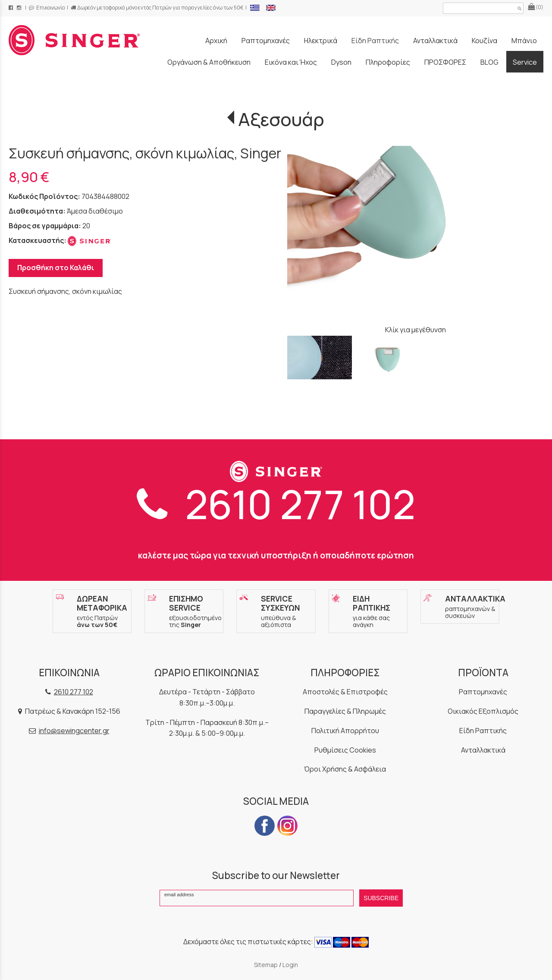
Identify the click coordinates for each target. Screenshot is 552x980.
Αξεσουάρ (281, 119)
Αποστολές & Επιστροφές (345, 692)
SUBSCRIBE (381, 898)
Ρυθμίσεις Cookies (345, 750)
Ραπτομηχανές (483, 692)
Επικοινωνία (47, 8)
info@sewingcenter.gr (74, 731)
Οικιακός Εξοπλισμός (483, 711)
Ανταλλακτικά (483, 750)
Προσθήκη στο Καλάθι (56, 268)
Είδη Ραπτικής (483, 731)
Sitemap (266, 965)
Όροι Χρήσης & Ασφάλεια (345, 769)
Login (290, 965)
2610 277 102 (276, 504)
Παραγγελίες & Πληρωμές (345, 711)
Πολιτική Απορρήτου (345, 731)
